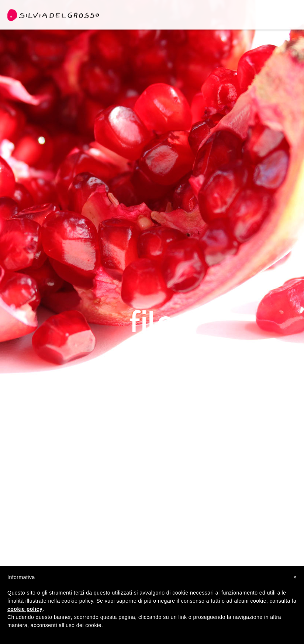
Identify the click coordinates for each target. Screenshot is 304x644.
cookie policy (25, 609)
